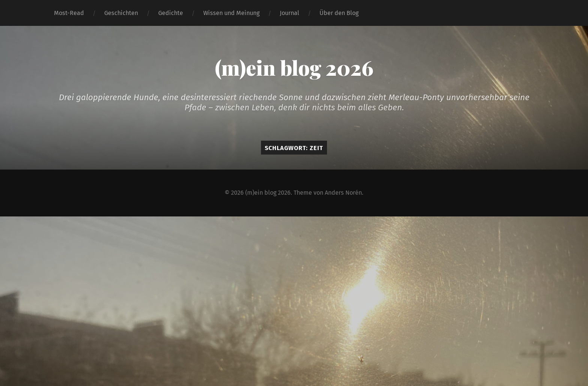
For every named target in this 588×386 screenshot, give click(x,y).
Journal (289, 13)
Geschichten (121, 13)
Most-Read (69, 13)
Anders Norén (343, 193)
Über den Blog (339, 13)
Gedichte (171, 13)
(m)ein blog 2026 (294, 68)
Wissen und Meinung (231, 13)
